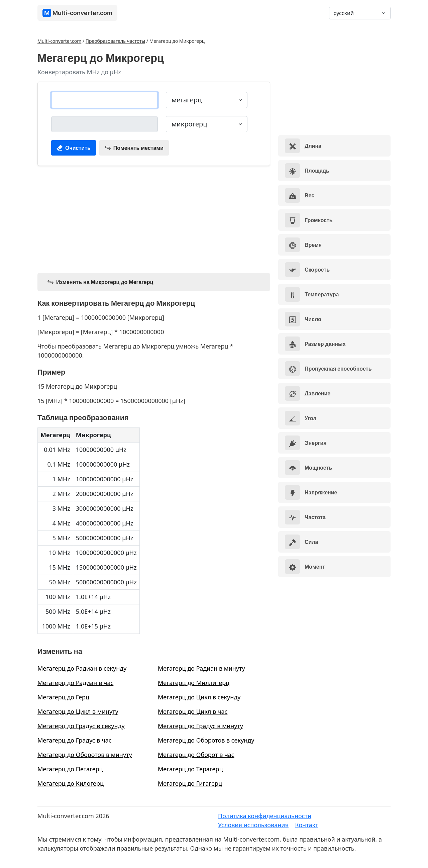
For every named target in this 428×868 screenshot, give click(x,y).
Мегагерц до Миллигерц (194, 683)
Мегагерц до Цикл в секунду (199, 697)
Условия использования (253, 825)
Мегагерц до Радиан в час (75, 683)
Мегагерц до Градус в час (75, 740)
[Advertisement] (154, 218)
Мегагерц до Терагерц (190, 769)
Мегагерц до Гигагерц (190, 783)
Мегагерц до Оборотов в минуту (85, 755)
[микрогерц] (104, 124)
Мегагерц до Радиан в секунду (82, 668)
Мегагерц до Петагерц (70, 769)
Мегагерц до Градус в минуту (200, 726)
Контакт (307, 825)
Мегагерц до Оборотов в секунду (206, 740)
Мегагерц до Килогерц (71, 783)
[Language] (360, 13)
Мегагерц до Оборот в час (196, 755)
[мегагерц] (104, 100)
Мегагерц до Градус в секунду (81, 726)
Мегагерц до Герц (63, 697)
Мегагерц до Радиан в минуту (201, 668)
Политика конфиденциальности (265, 816)
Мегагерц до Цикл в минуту (78, 711)
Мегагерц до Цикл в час (193, 711)
